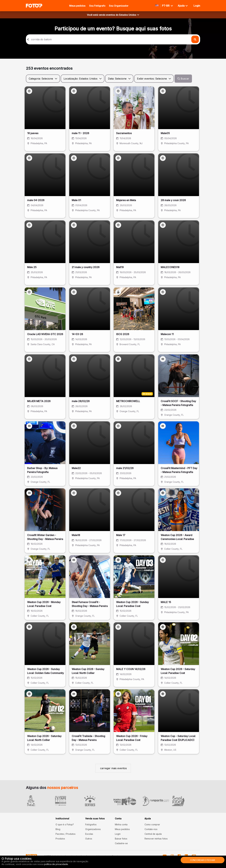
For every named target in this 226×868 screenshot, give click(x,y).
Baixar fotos (121, 839)
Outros (89, 839)
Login (118, 834)
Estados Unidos (129, 15)
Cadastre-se (121, 843)
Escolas (89, 834)
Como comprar (152, 824)
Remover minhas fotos (156, 839)
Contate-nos (151, 829)
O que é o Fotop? (65, 824)
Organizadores (93, 829)
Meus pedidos (77, 6)
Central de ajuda (153, 834)
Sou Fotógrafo (97, 6)
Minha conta (121, 824)
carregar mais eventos (113, 768)
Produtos (60, 839)
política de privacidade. (56, 864)
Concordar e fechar (203, 860)
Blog (58, 829)
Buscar (183, 79)
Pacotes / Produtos (66, 834)
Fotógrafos (91, 824)
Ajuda (183, 6)
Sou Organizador (119, 6)
